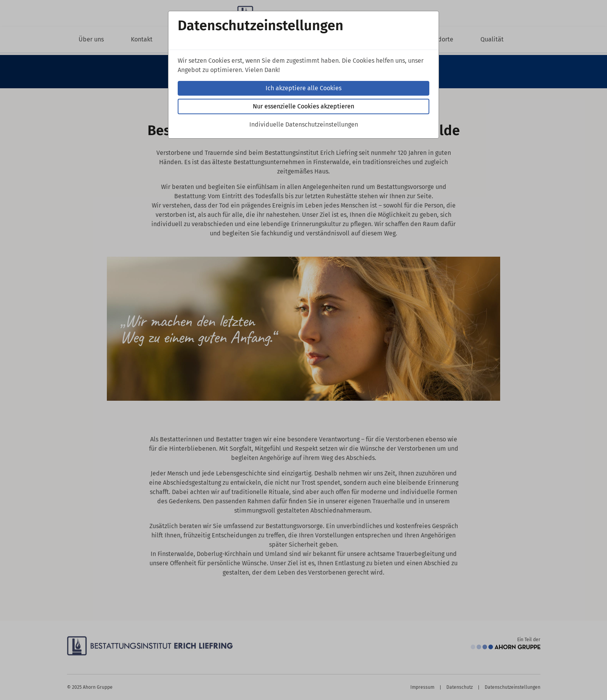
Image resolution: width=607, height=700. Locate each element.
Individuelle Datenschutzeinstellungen (304, 124)
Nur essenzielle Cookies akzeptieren (303, 106)
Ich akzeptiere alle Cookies (303, 88)
